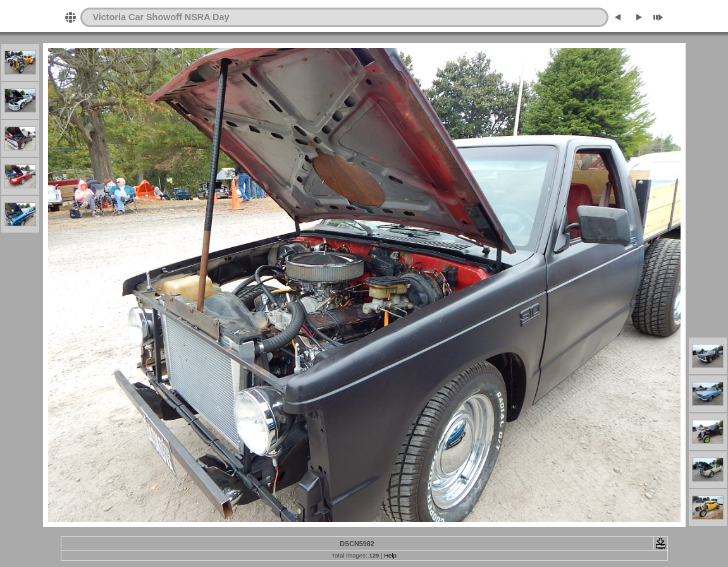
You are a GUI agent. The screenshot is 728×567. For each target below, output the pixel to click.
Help (390, 555)
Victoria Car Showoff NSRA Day (161, 17)
